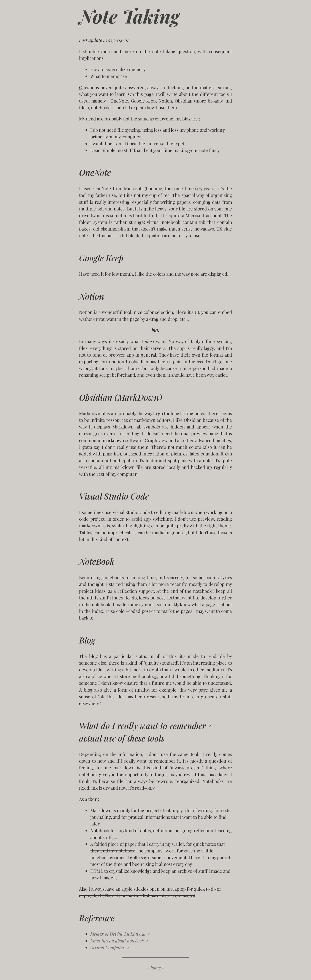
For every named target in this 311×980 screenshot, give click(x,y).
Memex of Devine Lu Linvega (118, 934)
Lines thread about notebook (117, 940)
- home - (156, 967)
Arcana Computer (107, 947)
